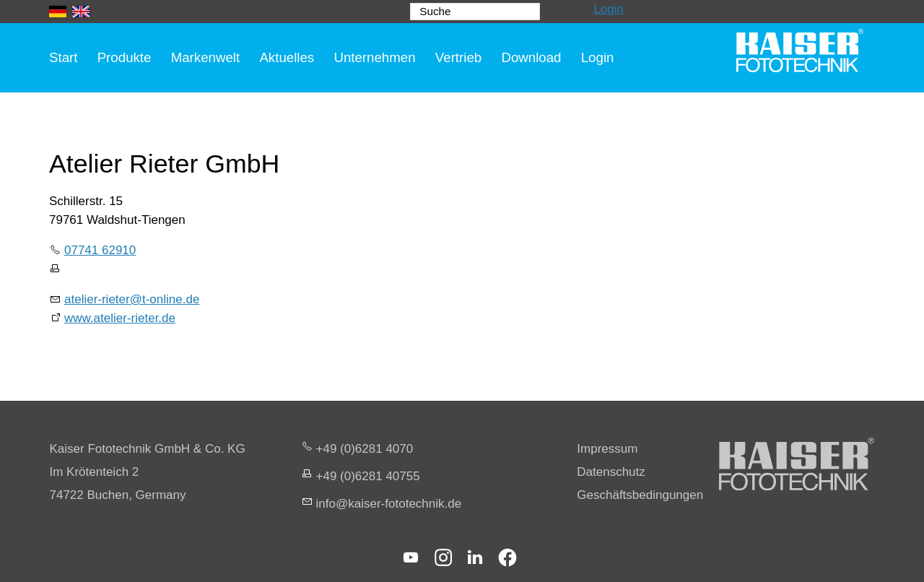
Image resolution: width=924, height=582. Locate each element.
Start (63, 57)
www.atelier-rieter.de (120, 318)
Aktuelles (287, 57)
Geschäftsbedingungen (640, 495)
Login (609, 9)
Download (531, 57)
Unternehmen (374, 57)
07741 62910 (100, 250)
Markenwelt (206, 57)
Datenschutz (611, 472)
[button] (411, 557)
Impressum (607, 449)
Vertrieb (458, 57)
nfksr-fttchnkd (389, 504)
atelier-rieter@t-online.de (132, 299)
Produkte (125, 57)
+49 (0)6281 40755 (368, 476)
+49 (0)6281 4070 (365, 449)
